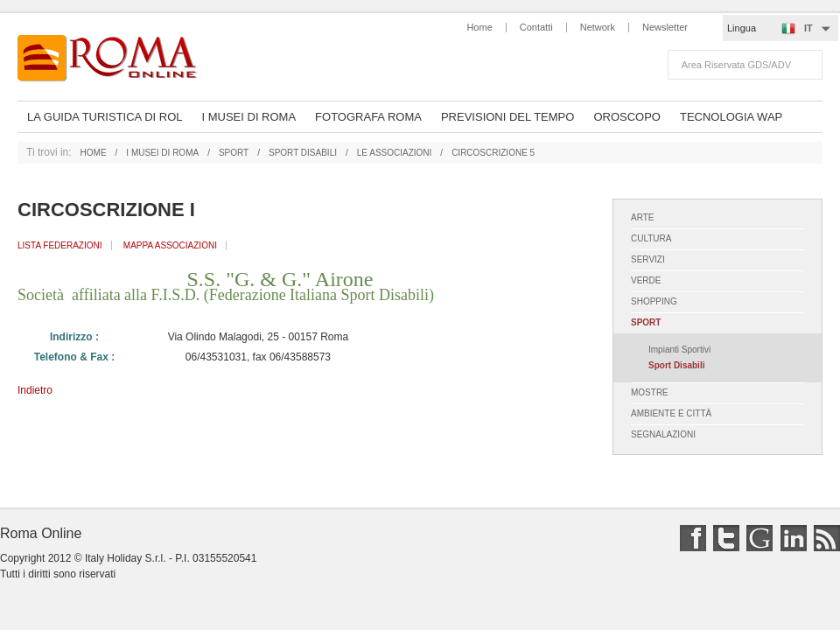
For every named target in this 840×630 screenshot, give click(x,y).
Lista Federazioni (60, 245)
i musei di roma (162, 153)
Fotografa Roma (368, 117)
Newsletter (665, 27)
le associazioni (395, 153)
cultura (651, 238)
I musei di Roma (248, 117)
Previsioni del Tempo (507, 117)
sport (234, 153)
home (94, 153)
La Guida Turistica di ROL (105, 117)
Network (598, 27)
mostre (650, 392)
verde (646, 280)
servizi (648, 259)
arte (643, 217)
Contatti (536, 27)
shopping (654, 301)
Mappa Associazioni (170, 245)
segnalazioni (663, 434)
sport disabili (303, 153)
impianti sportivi (679, 350)
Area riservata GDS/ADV (736, 65)
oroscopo (627, 117)
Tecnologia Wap (731, 117)
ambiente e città (672, 413)
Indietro (35, 390)
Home (479, 27)
